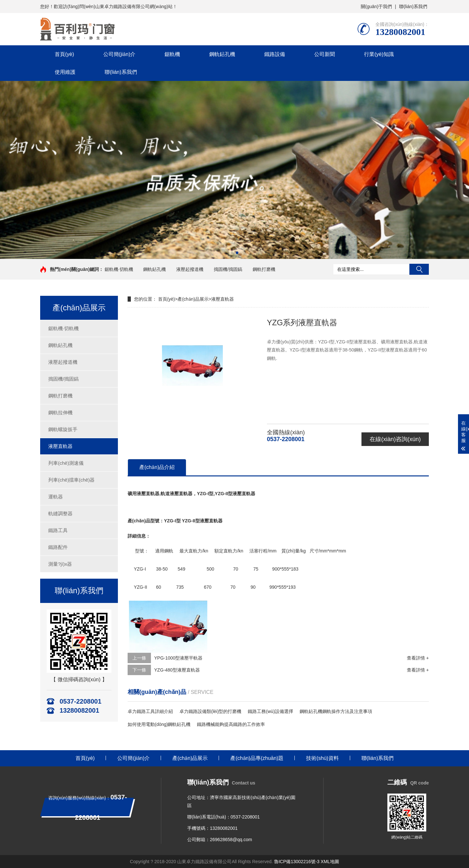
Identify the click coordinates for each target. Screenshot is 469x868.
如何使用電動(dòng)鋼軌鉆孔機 (159, 724)
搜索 (419, 269)
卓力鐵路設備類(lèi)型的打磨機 (210, 711)
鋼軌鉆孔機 (222, 54)
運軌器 (56, 497)
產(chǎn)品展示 (193, 299)
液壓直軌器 (60, 446)
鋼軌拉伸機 (60, 412)
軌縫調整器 (60, 513)
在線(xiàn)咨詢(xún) (395, 439)
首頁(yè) (64, 54)
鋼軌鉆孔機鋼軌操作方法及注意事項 (336, 711)
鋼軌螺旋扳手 (63, 429)
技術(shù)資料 (322, 758)
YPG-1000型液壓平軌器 (178, 658)
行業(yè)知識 (379, 54)
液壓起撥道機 (190, 269)
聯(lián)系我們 (413, 6)
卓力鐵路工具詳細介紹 (150, 711)
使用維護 (65, 72)
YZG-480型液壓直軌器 (177, 670)
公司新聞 (325, 54)
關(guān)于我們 (376, 6)
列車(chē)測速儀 (66, 463)
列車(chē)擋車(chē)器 (71, 480)
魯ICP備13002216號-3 (297, 862)
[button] (232, 253)
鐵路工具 (58, 530)
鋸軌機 (172, 54)
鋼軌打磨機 (264, 269)
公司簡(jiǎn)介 (120, 54)
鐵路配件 (58, 547)
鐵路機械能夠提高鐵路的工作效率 (231, 724)
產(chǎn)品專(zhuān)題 (257, 758)
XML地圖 (330, 862)
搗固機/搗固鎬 (228, 269)
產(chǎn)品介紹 (157, 467)
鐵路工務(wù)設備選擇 (270, 711)
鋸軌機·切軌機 (119, 269)
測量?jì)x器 (60, 564)
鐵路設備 (275, 54)
